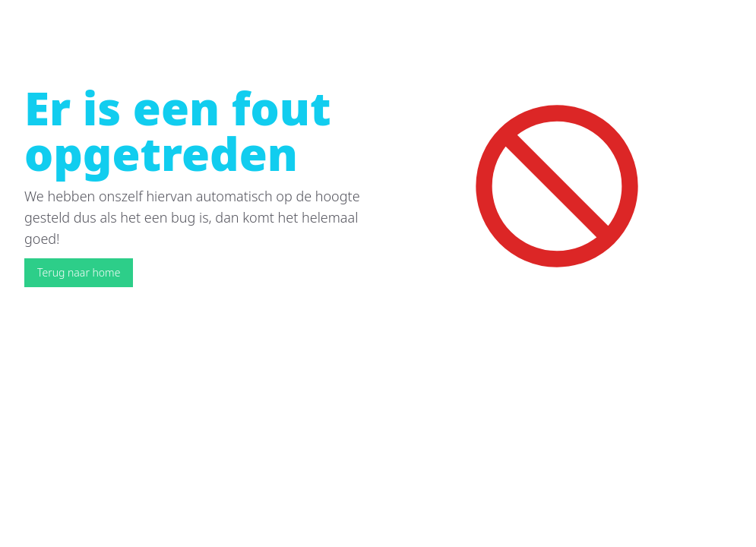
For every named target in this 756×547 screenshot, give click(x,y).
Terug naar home (79, 272)
